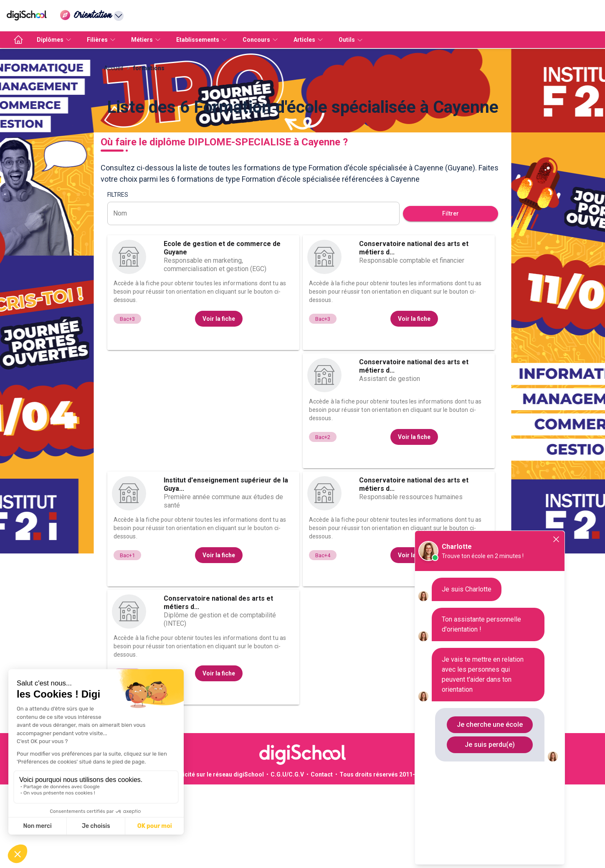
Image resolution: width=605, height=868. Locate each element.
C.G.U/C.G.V (287, 858)
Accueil (114, 152)
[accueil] (18, 40)
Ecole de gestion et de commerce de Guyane (222, 331)
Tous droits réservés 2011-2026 (384, 858)
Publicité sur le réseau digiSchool (217, 858)
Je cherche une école (490, 725)
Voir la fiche (219, 402)
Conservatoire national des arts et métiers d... (414, 331)
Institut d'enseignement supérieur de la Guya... (226, 568)
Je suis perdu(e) (490, 745)
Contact (322, 858)
